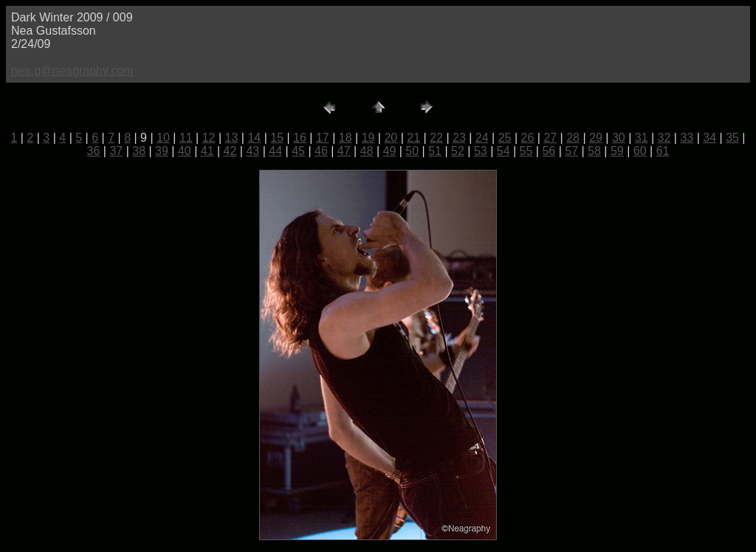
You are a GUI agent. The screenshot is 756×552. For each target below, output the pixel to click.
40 (185, 151)
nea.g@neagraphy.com (72, 70)
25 (505, 138)
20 (391, 138)
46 (321, 151)
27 (550, 138)
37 (116, 151)
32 (664, 138)
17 (323, 138)
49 (390, 151)
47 (344, 151)
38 (139, 151)
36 (94, 151)
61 (663, 151)
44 (275, 151)
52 (458, 151)
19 (368, 138)
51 (435, 151)
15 (277, 138)
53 (481, 151)
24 (482, 138)
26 (528, 138)
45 (298, 151)
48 (367, 151)
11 (186, 138)
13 (232, 138)
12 (209, 138)
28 (573, 138)
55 (526, 151)
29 (596, 138)
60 (640, 151)
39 (162, 151)
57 (571, 151)
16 (300, 138)
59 (617, 151)
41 (207, 151)
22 (436, 138)
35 (732, 138)
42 (230, 151)
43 (252, 151)
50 (412, 151)
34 (709, 138)
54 (504, 151)
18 (346, 138)
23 (459, 138)
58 (594, 151)
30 (619, 138)
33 (687, 138)
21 (413, 138)
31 (642, 138)
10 (163, 138)
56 (549, 151)
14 (254, 138)
